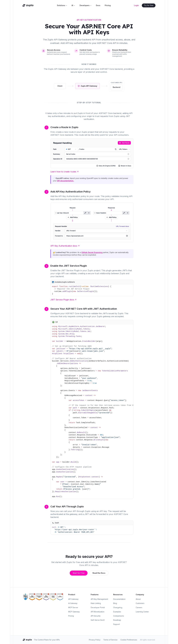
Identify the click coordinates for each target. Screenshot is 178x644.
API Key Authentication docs (65, 246)
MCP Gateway (74, 612)
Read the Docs (99, 573)
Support (117, 624)
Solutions (62, 5)
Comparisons (119, 616)
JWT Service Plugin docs (64, 300)
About (138, 599)
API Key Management (99, 599)
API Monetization (98, 612)
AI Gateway (73, 603)
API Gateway (73, 599)
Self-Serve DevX (98, 620)
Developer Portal (98, 607)
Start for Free (79, 573)
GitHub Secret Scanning (92, 252)
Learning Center (142, 612)
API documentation (66, 181)
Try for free (149, 5)
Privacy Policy (95, 640)
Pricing (108, 5)
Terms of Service (110, 640)
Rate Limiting (96, 603)
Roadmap (117, 620)
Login (137, 5)
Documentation (119, 599)
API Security (96, 616)
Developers (86, 5)
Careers (139, 607)
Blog (115, 603)
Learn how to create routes (65, 172)
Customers (140, 603)
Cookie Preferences (129, 640)
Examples (117, 612)
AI (73, 5)
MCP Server (73, 607)
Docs (98, 5)
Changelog (118, 607)
